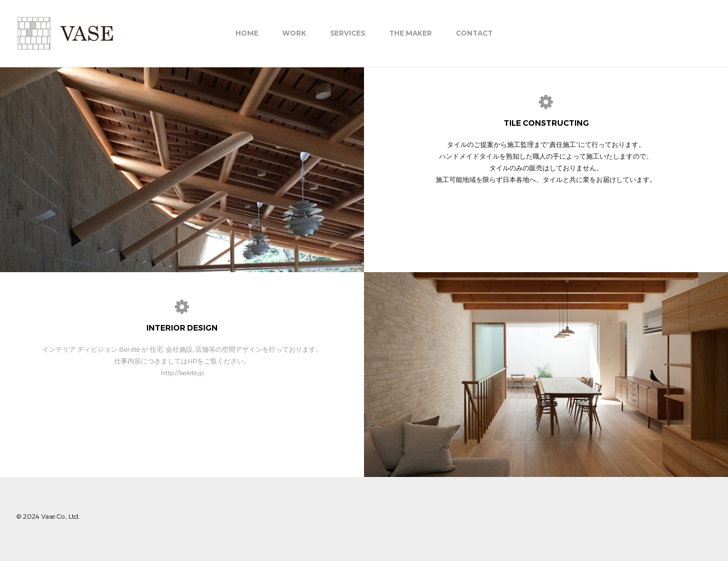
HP (192, 361)
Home (247, 33)
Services (348, 33)
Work (294, 33)
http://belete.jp (182, 372)
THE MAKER (410, 33)
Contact (474, 33)
